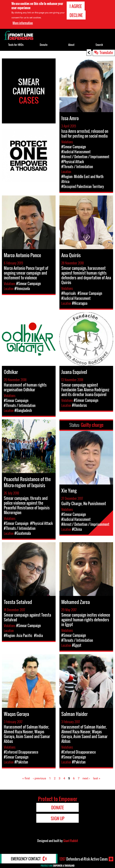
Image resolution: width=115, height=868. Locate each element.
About (71, 45)
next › (86, 778)
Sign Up (58, 818)
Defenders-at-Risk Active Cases (84, 859)
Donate (44, 45)
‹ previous (39, 778)
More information (23, 23)
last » (97, 778)
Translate (106, 52)
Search (99, 45)
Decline (76, 15)
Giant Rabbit (71, 841)
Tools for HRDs (16, 45)
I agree (76, 6)
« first (26, 778)
